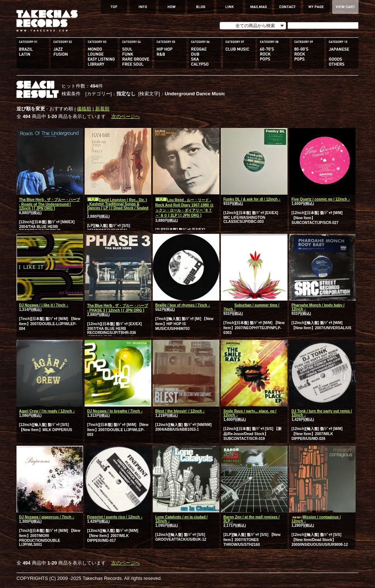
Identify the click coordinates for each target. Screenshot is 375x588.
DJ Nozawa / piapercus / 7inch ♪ (47, 517)
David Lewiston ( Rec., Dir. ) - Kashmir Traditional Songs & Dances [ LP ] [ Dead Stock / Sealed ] (118, 206)
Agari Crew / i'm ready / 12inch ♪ (47, 411)
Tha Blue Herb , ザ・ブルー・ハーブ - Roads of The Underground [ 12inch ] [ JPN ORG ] (49, 204)
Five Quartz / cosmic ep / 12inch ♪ (321, 199)
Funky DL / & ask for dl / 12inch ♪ (252, 199)
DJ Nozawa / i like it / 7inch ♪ (44, 305)
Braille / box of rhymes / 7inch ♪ (183, 305)
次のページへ (126, 116)
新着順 (102, 109)
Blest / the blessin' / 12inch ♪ (180, 411)
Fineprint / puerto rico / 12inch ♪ (115, 517)
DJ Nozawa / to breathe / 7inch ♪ (115, 411)
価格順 (84, 109)
